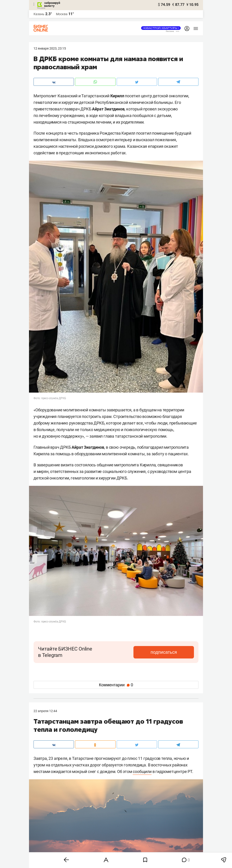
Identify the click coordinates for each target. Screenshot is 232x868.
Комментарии (116, 685)
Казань (39, 14)
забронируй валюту (52, 4)
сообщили (142, 771)
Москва (62, 14)
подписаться (175, 652)
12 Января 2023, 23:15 (50, 48)
